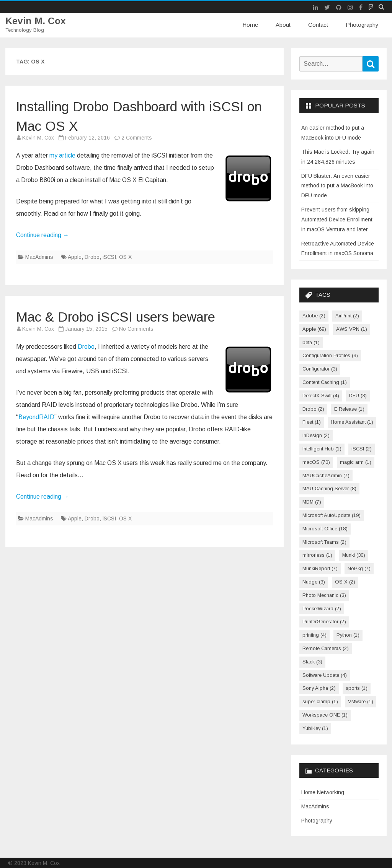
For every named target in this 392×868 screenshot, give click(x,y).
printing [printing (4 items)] (314, 635)
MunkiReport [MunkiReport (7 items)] (320, 568)
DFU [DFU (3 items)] (358, 395)
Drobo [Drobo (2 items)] (313, 409)
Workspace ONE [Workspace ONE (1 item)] (325, 715)
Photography (362, 25)
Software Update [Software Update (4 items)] (325, 675)
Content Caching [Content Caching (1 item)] (325, 382)
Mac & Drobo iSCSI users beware (137, 316)
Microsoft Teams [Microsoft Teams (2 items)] (324, 542)
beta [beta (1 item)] (311, 342)
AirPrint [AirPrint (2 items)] (347, 316)
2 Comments (137, 138)
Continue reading (42, 235)
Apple (75, 257)
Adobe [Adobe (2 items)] (314, 316)
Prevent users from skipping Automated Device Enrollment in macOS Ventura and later (337, 219)
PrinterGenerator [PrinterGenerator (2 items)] (324, 622)
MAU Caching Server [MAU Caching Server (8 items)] (329, 488)
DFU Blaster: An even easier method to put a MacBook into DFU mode (337, 185)
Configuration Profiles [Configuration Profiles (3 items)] (330, 355)
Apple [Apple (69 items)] (314, 329)
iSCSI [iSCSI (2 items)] (362, 449)
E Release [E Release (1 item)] (349, 409)
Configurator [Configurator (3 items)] (320, 369)
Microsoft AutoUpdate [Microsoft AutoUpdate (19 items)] (332, 515)
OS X (125, 257)
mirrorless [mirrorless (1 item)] (317, 555)
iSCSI (109, 257)
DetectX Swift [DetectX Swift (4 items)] (321, 395)
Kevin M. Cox (36, 21)
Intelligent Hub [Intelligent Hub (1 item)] (322, 449)
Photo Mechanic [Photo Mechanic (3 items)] (324, 595)
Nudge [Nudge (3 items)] (314, 582)
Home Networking (323, 792)
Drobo (92, 257)
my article (62, 155)
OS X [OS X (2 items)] (345, 582)
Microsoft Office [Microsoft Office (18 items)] (325, 528)
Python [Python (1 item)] (348, 635)
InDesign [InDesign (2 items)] (316, 435)
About (283, 25)
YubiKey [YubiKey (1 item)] (315, 728)
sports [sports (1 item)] (357, 688)
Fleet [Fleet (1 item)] (312, 422)
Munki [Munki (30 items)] (354, 555)
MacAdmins (39, 257)
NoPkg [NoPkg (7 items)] (359, 568)
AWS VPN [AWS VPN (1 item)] (352, 329)
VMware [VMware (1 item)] (361, 701)
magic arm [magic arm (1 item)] (356, 462)
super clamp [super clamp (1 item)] (320, 701)
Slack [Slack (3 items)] (312, 661)
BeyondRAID (36, 417)
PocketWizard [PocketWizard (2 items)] (322, 608)
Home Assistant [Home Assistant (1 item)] (352, 422)
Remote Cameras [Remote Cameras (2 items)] (326, 648)
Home (250, 25)
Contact (318, 25)
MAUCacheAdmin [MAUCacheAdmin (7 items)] (326, 475)
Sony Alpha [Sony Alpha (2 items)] (319, 688)
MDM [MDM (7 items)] (312, 502)
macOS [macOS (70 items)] (316, 462)
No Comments (136, 328)
